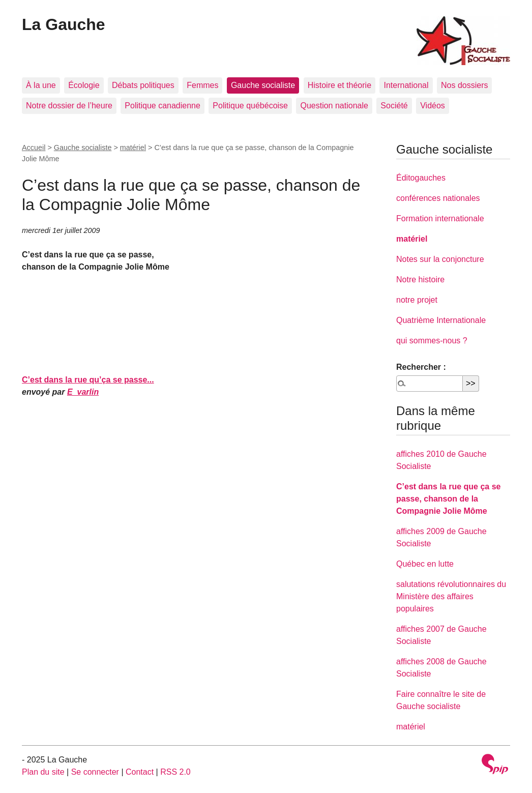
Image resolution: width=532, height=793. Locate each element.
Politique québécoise (250, 106)
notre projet (417, 300)
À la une (41, 85)
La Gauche (64, 24)
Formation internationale (440, 218)
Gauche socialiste (263, 85)
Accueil (34, 148)
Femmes (202, 85)
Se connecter (95, 772)
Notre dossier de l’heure (69, 106)
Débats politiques (143, 85)
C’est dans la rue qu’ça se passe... (88, 380)
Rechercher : (421, 367)
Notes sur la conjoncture (440, 259)
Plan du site (43, 772)
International (406, 85)
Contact (140, 772)
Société (394, 106)
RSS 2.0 (175, 772)
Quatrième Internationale (441, 320)
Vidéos (433, 106)
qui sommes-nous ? (432, 341)
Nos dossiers (464, 85)
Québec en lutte (425, 564)
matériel (133, 148)
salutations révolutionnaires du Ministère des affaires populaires (451, 596)
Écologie (84, 85)
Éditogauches (421, 178)
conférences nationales (438, 198)
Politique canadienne (162, 106)
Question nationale (334, 106)
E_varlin (83, 392)
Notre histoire (420, 280)
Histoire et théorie (339, 85)
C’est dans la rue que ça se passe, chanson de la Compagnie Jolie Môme (448, 499)
